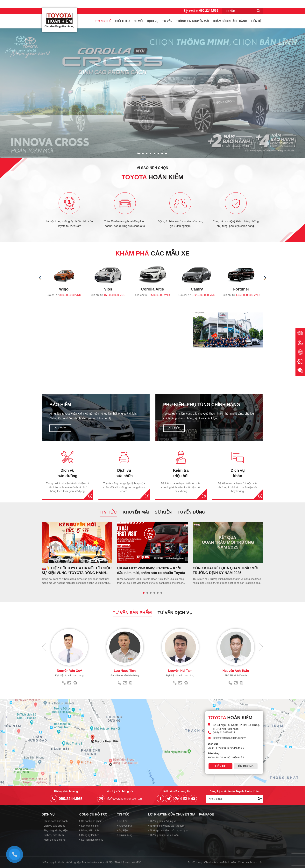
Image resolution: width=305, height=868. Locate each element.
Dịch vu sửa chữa (124, 473)
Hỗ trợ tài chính (90, 830)
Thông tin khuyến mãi (193, 21)
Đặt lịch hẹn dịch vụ (92, 840)
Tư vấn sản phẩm (132, 613)
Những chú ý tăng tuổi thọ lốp (167, 826)
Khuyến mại (136, 512)
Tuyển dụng (192, 512)
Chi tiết (60, 428)
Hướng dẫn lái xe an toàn (164, 835)
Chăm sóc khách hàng (230, 21)
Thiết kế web (122, 862)
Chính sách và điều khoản (220, 862)
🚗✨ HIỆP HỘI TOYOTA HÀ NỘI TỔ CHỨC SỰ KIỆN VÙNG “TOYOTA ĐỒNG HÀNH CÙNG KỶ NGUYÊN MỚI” (77, 571)
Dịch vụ (153, 21)
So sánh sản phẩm (92, 821)
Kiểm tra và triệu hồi (55, 840)
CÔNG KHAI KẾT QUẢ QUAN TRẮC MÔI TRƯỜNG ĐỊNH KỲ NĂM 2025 (226, 570)
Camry (197, 289)
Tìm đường (246, 766)
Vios (108, 289)
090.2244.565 (209, 11)
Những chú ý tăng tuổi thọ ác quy (169, 830)
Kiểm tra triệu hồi (181, 473)
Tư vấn (167, 21)
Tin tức (108, 512)
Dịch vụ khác (238, 473)
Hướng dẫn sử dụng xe (163, 821)
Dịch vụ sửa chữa (54, 835)
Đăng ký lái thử (90, 835)
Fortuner (241, 289)
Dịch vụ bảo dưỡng (67, 473)
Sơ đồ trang (195, 862)
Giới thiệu (122, 21)
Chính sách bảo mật (250, 862)
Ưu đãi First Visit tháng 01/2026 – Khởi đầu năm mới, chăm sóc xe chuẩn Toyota (151, 570)
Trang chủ (103, 21)
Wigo (64, 289)
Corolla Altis (152, 289)
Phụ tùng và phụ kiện (56, 830)
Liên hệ (256, 21)
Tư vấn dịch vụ (175, 613)
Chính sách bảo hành (56, 821)
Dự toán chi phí (90, 826)
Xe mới (138, 21)
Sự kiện (163, 512)
